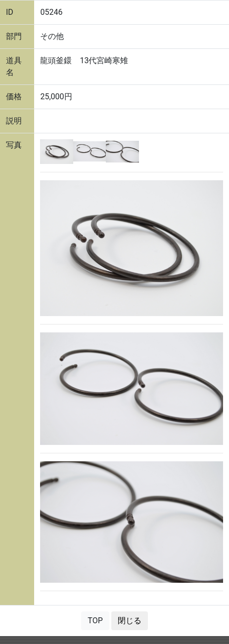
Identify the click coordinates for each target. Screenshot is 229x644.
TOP (95, 621)
